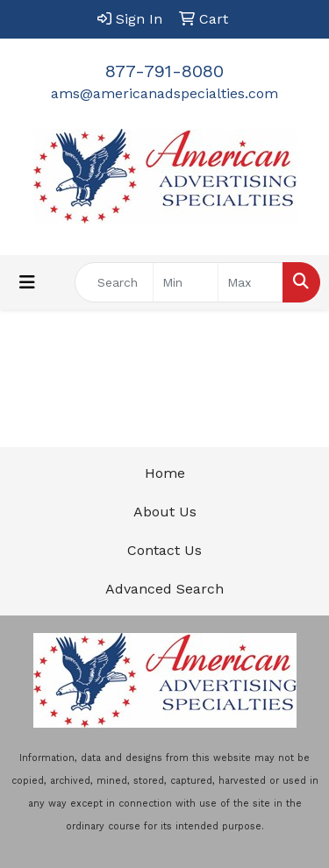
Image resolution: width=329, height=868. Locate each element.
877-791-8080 (164, 71)
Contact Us (164, 550)
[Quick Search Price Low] (186, 282)
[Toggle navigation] (27, 282)
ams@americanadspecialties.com (164, 93)
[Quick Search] (114, 282)
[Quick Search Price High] (250, 282)
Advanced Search (164, 589)
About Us (165, 512)
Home (165, 473)
